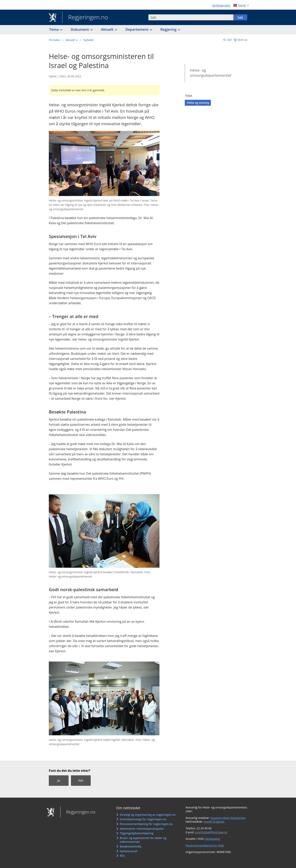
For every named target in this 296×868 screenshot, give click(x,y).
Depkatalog (212, 839)
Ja (59, 780)
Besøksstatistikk (131, 846)
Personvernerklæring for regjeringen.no (146, 824)
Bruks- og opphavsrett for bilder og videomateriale (143, 840)
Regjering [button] (169, 29)
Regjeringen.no (85, 18)
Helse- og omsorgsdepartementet (210, 73)
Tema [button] (54, 29)
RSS (122, 856)
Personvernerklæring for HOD (205, 845)
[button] (72, 40)
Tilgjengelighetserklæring (137, 833)
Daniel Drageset (214, 822)
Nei (81, 780)
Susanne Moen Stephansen (228, 818)
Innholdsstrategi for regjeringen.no (143, 819)
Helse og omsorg (198, 103)
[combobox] (191, 17)
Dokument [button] (80, 29)
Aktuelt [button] (108, 29)
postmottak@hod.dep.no (211, 832)
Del (229, 40)
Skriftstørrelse (221, 5)
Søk (240, 17)
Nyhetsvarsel (128, 851)
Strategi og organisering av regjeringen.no (148, 815)
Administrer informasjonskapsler (142, 829)
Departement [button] (137, 29)
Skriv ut (243, 40)
